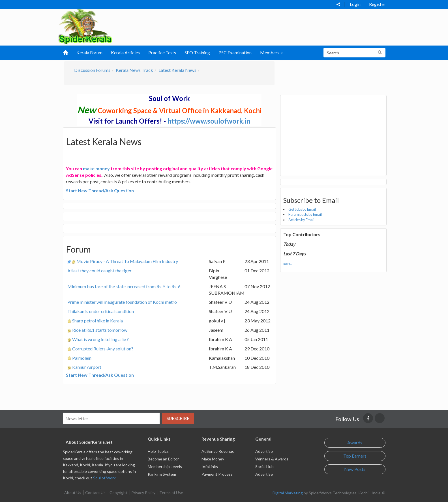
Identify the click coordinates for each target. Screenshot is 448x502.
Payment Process (217, 474)
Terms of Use (171, 493)
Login (355, 4)
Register (377, 4)
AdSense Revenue (218, 451)
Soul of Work (104, 478)
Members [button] (272, 52)
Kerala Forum (89, 52)
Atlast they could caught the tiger (99, 271)
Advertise (264, 451)
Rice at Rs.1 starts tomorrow (100, 330)
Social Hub (264, 467)
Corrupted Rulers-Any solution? (103, 349)
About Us (73, 493)
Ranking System (162, 474)
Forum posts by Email (305, 214)
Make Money (213, 459)
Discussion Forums (92, 70)
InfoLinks (210, 467)
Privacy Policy (143, 493)
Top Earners (355, 456)
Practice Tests (162, 52)
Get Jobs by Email (302, 209)
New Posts (355, 469)
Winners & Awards (272, 459)
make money (96, 168)
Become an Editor (163, 459)
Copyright (118, 493)
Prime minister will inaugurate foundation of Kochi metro (122, 302)
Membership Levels (165, 467)
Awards (355, 442)
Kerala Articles (125, 52)
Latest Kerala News (177, 70)
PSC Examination (235, 52)
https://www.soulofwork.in (209, 121)
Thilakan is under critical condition (101, 311)
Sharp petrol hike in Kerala (97, 321)
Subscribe (178, 418)
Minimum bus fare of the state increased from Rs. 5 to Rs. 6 (124, 286)
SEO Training (197, 52)
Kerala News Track (134, 70)
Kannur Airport (87, 367)
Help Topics (158, 451)
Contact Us (95, 493)
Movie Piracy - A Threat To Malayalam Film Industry (127, 261)
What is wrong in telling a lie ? (100, 339)
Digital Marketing (288, 493)
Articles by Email (301, 220)
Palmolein (82, 358)
